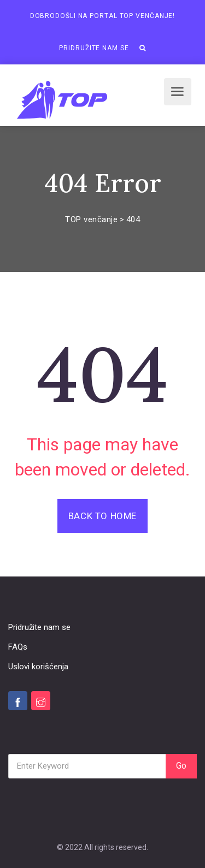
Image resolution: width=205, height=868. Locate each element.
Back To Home (102, 516)
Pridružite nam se (94, 48)
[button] (143, 48)
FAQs (18, 647)
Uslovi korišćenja (38, 667)
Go (181, 766)
